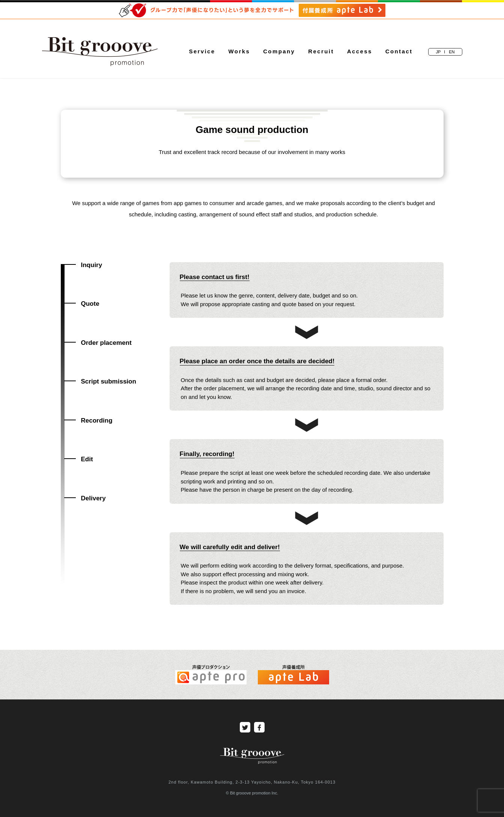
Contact (399, 51)
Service (202, 51)
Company (279, 51)
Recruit (321, 51)
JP (438, 52)
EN (452, 52)
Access (360, 51)
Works (239, 51)
